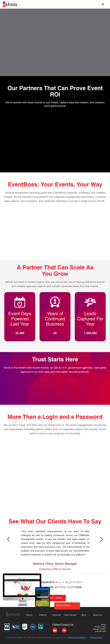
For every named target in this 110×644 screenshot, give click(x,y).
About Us (97, 615)
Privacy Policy (96, 638)
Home (29, 615)
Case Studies (70, 615)
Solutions (57, 615)
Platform (43, 615)
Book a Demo (63, 606)
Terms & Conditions (77, 638)
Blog (84, 615)
